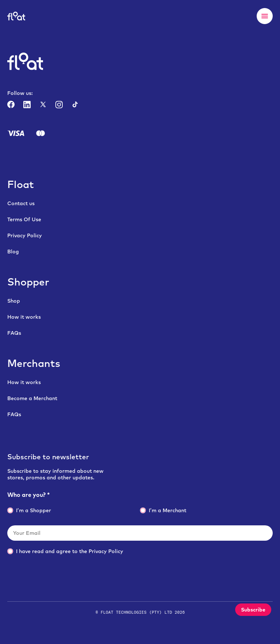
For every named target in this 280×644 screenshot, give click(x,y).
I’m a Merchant (163, 510)
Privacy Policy (25, 235)
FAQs (14, 333)
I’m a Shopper (29, 510)
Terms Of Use (24, 219)
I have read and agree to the (65, 551)
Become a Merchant (32, 398)
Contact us (21, 203)
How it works (24, 317)
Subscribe (253, 610)
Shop (14, 301)
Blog (13, 252)
